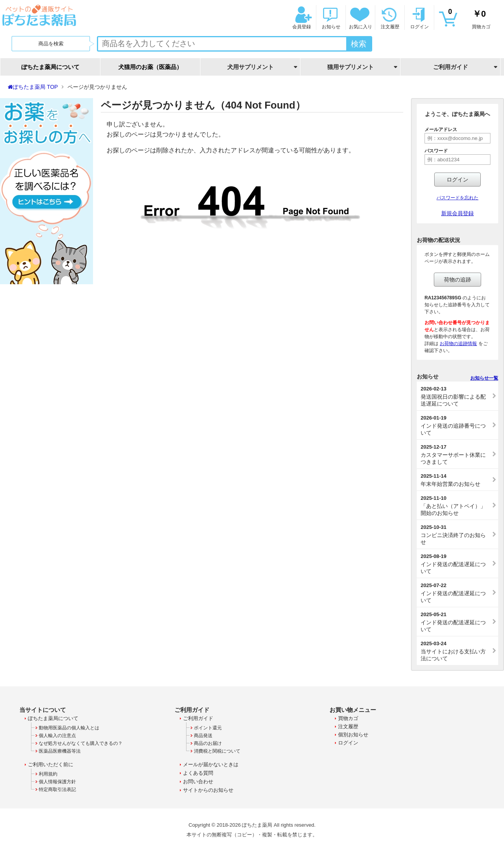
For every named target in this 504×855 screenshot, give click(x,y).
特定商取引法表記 (57, 789)
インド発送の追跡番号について (456, 425)
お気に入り (360, 18)
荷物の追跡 (457, 280)
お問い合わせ (198, 782)
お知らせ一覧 (484, 378)
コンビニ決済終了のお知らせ (456, 535)
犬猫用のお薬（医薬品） (150, 67)
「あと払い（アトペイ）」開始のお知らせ (456, 506)
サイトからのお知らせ (208, 790)
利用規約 (48, 774)
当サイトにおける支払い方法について (456, 651)
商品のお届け (208, 743)
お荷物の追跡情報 (458, 344)
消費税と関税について (217, 751)
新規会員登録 (457, 213)
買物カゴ (469, 18)
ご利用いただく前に (51, 764)
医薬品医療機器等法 (60, 751)
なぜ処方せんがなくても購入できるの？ (81, 743)
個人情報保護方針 (57, 782)
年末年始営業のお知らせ (456, 480)
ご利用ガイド (198, 718)
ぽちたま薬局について (50, 67)
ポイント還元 (208, 728)
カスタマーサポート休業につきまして (456, 454)
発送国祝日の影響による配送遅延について (456, 396)
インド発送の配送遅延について (456, 564)
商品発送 (203, 736)
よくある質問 (198, 773)
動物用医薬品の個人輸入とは (69, 728)
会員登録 (301, 18)
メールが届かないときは (211, 764)
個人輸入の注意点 (57, 736)
